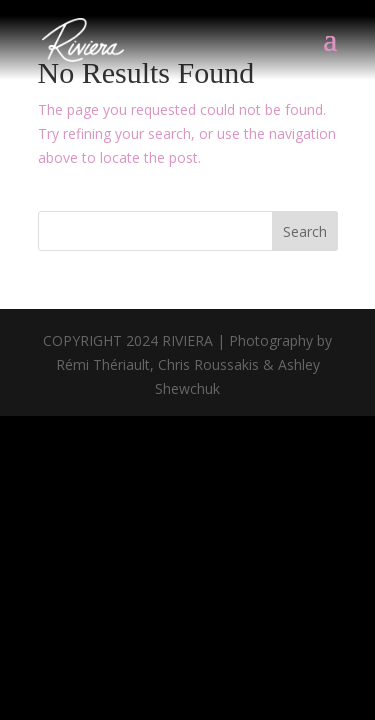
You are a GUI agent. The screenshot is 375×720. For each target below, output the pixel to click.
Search (305, 231)
